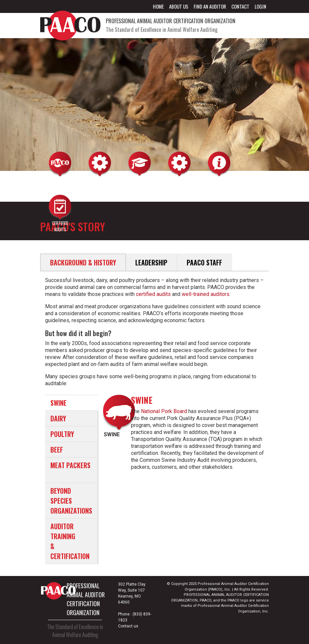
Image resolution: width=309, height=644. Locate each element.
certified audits (153, 294)
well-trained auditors (206, 294)
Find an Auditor (210, 6)
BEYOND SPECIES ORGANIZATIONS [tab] (71, 501)
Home (158, 6)
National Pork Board (164, 411)
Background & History (83, 262)
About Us (179, 6)
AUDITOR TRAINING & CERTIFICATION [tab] (70, 541)
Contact (240, 6)
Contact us (128, 626)
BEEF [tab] (57, 450)
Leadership (151, 262)
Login (260, 6)
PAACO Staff (204, 262)
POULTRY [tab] (62, 434)
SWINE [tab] (59, 403)
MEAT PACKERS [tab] (70, 465)
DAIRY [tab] (58, 418)
